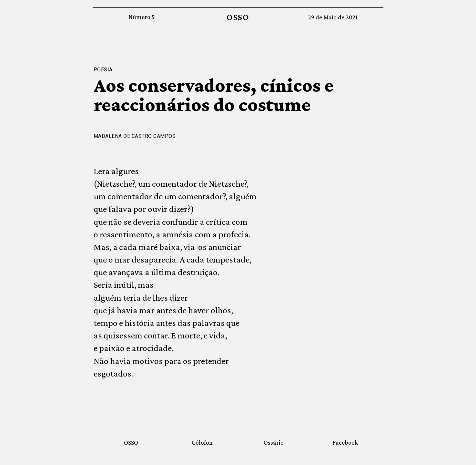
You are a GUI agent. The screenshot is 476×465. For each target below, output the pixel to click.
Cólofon (202, 442)
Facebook (345, 442)
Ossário (274, 442)
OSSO (238, 17)
